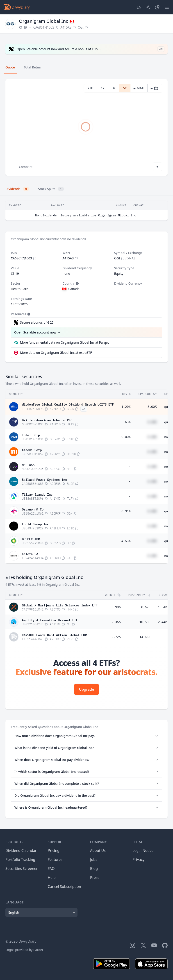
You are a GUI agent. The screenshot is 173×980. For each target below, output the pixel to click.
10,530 (145, 622)
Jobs (94, 860)
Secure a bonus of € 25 (37, 322)
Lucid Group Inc (35, 524)
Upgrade (86, 689)
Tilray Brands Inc (37, 494)
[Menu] (167, 7)
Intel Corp (31, 435)
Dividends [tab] (17, 189)
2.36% (116, 622)
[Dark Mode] (148, 7)
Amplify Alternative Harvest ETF (50, 620)
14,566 (145, 637)
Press (95, 878)
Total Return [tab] (33, 67)
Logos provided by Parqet (24, 950)
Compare (23, 167)
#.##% (152, 422)
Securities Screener (22, 869)
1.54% (162, 607)
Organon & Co (33, 509)
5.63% (126, 422)
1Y (103, 88)
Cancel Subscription (64, 887)
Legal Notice (143, 851)
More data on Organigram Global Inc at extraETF (56, 353)
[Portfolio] (157, 7)
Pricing (54, 851)
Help (52, 878)
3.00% (152, 407)
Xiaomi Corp (32, 449)
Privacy (138, 860)
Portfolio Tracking (20, 860)
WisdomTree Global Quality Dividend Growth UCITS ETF (68, 404)
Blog (94, 869)
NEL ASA (28, 464)
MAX (138, 88)
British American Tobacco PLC (47, 420)
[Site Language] (139, 7)
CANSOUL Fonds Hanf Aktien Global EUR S (56, 635)
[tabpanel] (86, 128)
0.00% (126, 437)
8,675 (146, 607)
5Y (125, 88)
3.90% (116, 607)
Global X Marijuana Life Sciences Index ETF (60, 605)
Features (55, 860)
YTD (91, 88)
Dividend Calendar (21, 851)
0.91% (126, 511)
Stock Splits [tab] (51, 189)
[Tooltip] (77, 284)
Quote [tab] (10, 67)
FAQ (51, 869)
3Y (114, 88)
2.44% (162, 622)
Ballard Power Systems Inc (44, 479)
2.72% (116, 637)
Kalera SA (30, 554)
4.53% (126, 541)
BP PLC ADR (31, 539)
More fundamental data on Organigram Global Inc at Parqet (64, 342)
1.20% (126, 407)
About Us (98, 851)
